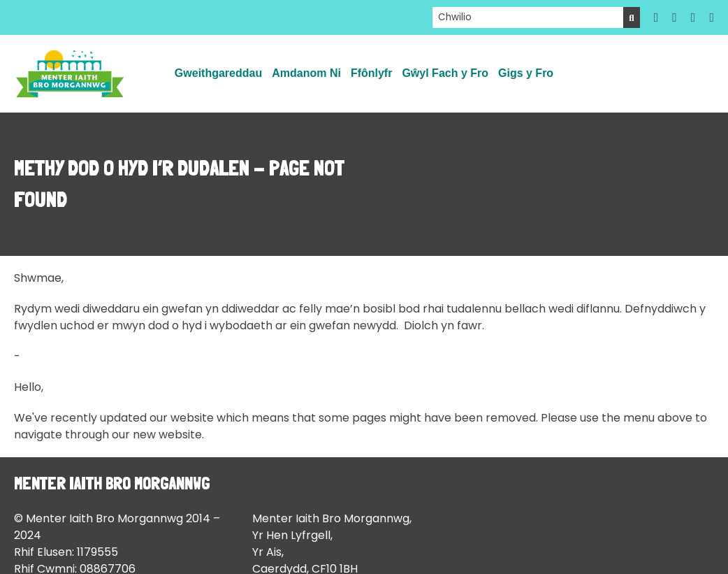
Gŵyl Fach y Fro (445, 73)
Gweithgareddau (218, 73)
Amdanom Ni (306, 73)
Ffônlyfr (372, 73)
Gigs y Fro (526, 73)
